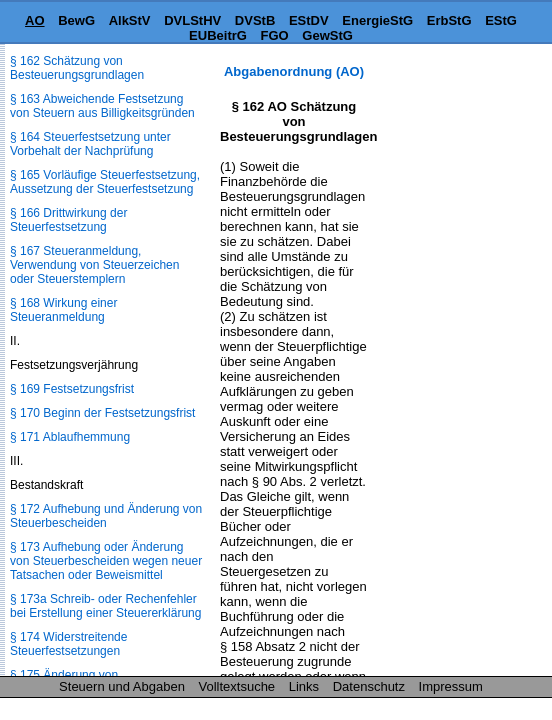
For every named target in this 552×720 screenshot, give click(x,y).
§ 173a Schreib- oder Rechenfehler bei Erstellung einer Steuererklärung (105, 606)
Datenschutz (369, 686)
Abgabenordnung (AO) (294, 71)
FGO (275, 35)
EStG (501, 20)
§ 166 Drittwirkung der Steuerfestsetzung (68, 220)
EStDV (309, 20)
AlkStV (130, 20)
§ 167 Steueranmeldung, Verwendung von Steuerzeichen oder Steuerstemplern (94, 265)
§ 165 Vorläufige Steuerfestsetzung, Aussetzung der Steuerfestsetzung (105, 182)
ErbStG (449, 20)
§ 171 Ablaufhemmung (70, 437)
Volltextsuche (237, 686)
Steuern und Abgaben (122, 686)
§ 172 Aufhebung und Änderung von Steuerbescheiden (106, 516)
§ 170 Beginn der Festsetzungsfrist (102, 413)
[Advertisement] (452, 126)
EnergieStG (377, 20)
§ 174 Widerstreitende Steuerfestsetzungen (68, 644)
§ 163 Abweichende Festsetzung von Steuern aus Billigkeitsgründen (102, 106)
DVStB (255, 20)
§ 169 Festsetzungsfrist (72, 389)
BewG (76, 20)
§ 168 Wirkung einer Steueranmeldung (63, 310)
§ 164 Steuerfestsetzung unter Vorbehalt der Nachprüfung (90, 144)
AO (35, 20)
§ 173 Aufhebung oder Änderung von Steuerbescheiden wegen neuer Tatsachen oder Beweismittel (106, 561)
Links (304, 686)
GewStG (327, 35)
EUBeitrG (218, 35)
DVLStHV (192, 20)
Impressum (451, 686)
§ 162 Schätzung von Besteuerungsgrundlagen (77, 68)
